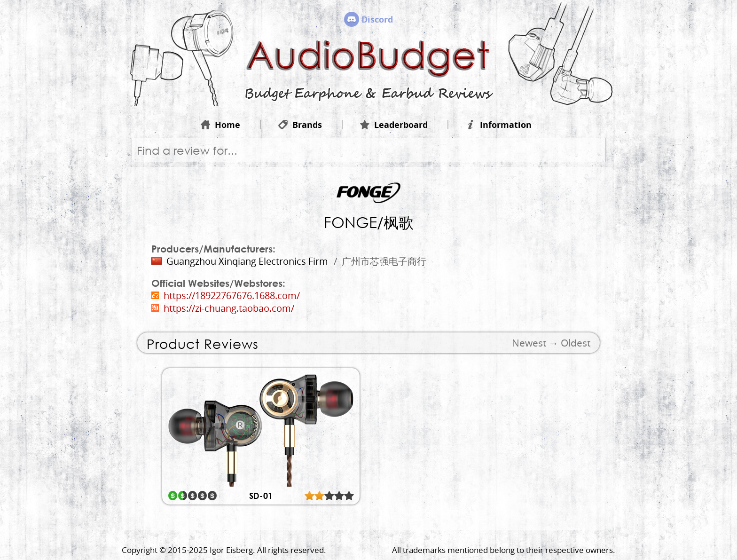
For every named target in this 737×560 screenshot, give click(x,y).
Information (499, 125)
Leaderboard (394, 125)
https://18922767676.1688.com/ (232, 296)
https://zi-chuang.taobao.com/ (229, 308)
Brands (300, 125)
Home (220, 125)
